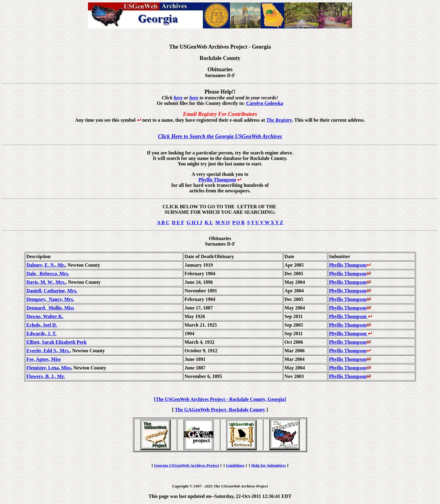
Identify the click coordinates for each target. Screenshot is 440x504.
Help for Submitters (269, 465)
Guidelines (235, 465)
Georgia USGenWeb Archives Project (187, 465)
